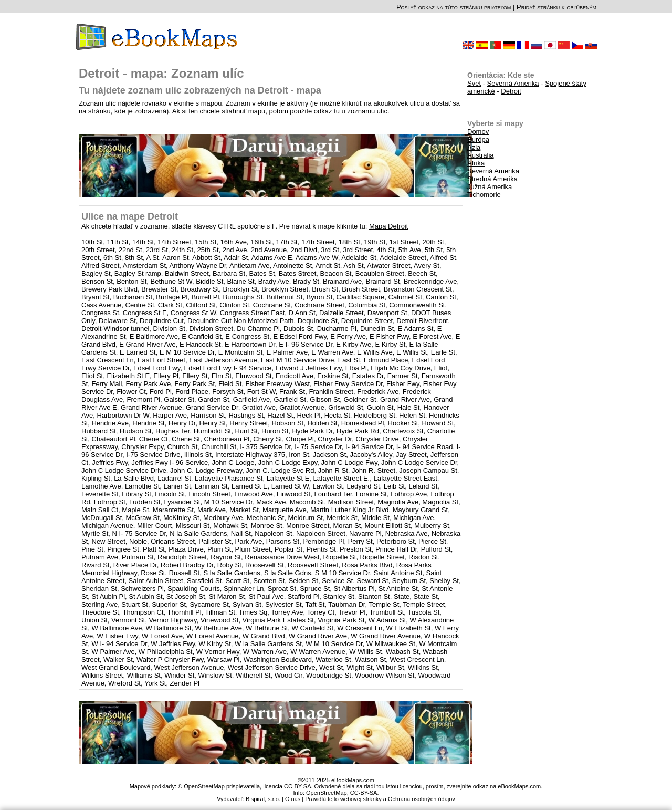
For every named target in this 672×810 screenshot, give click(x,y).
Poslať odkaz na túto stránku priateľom (454, 7)
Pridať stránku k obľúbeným (556, 7)
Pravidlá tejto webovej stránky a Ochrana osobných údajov (380, 799)
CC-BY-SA (364, 793)
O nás (293, 799)
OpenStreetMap (327, 793)
